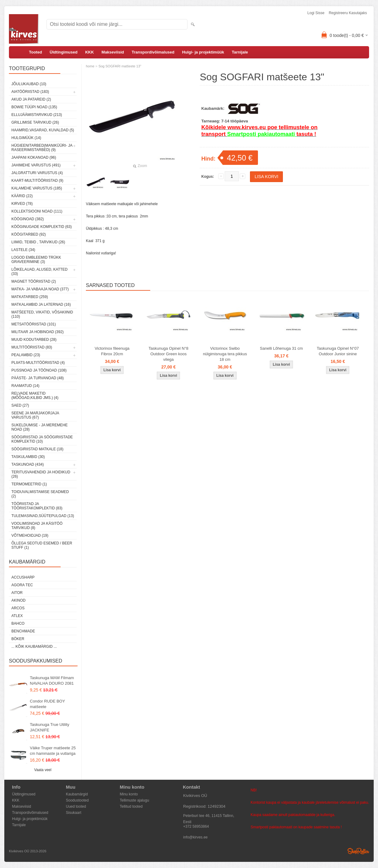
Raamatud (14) (25, 386)
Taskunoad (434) (28, 464)
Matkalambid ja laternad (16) (41, 305)
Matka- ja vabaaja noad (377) (40, 289)
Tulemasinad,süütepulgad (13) (43, 516)
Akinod (18, 600)
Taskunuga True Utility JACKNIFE (50, 727)
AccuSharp (23, 577)
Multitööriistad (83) (32, 347)
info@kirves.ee (195, 837)
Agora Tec (22, 585)
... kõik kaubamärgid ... (34, 647)
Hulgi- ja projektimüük (203, 52)
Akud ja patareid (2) (31, 99)
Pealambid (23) (26, 355)
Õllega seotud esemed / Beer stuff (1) (42, 545)
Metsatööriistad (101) (34, 324)
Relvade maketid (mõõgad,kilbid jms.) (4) (35, 396)
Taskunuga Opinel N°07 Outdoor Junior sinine (338, 351)
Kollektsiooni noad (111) (37, 211)
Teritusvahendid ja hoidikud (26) (41, 474)
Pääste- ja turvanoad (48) (38, 378)
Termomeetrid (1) (29, 484)
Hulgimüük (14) (26, 138)
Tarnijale (240, 52)
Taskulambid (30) (28, 457)
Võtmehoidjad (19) (30, 536)
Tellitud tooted (131, 806)
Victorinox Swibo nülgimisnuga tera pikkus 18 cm (225, 354)
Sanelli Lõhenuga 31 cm (281, 348)
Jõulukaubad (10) (29, 84)
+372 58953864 (196, 826)
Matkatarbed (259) (30, 297)
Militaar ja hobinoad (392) (38, 332)
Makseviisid (113, 52)
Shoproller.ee (358, 851)
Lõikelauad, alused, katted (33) (40, 272)
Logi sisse (316, 13)
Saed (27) (20, 405)
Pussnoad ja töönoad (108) (39, 370)
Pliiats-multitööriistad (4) (38, 363)
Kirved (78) (22, 204)
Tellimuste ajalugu (134, 800)
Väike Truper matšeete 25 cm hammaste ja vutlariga (53, 751)
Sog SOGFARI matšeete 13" (120, 66)
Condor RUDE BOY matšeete (47, 704)
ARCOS (18, 608)
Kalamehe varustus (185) (37, 188)
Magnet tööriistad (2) (34, 281)
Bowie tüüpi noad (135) (34, 107)
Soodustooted (77, 800)
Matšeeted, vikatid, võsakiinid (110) (42, 314)
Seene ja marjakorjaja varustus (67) (35, 415)
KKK (90, 52)
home (90, 66)
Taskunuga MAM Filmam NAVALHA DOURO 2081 (52, 681)
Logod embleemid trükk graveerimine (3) (36, 260)
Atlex (17, 616)
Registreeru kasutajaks (348, 13)
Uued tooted (76, 806)
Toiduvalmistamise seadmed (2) (40, 494)
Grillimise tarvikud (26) (35, 122)
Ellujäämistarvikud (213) (37, 115)
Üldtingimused (63, 52)
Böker (18, 639)
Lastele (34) (23, 250)
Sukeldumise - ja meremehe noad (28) (40, 427)
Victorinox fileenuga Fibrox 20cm (112, 351)
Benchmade (23, 631)
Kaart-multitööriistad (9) (37, 181)
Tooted (35, 52)
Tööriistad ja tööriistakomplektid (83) (37, 506)
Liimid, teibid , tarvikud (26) (38, 242)
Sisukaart (74, 813)
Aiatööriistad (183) (30, 92)
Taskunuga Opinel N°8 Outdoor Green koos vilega (169, 354)
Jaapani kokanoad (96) (34, 157)
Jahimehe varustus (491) (36, 165)
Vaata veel (43, 770)
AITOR (17, 593)
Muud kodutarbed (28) (34, 340)
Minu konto (129, 794)
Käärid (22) (22, 196)
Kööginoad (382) (28, 219)
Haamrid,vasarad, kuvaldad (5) (43, 130)
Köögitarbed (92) (29, 234)
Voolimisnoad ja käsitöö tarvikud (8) (37, 526)
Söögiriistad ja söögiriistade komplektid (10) (42, 439)
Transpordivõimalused (153, 52)
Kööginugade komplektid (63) (42, 227)
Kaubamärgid (77, 794)
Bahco (18, 623)
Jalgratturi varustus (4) (37, 173)
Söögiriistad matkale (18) (37, 449)
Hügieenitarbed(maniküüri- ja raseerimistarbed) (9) (42, 148)
